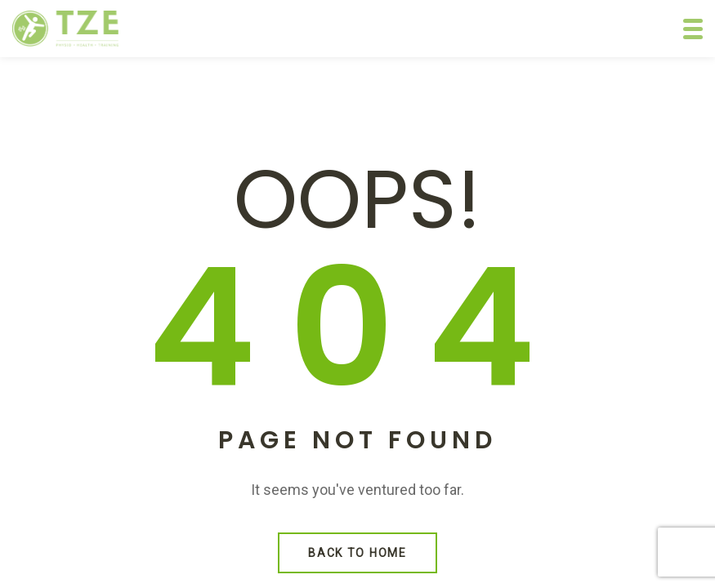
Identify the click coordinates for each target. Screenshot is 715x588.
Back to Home (357, 553)
